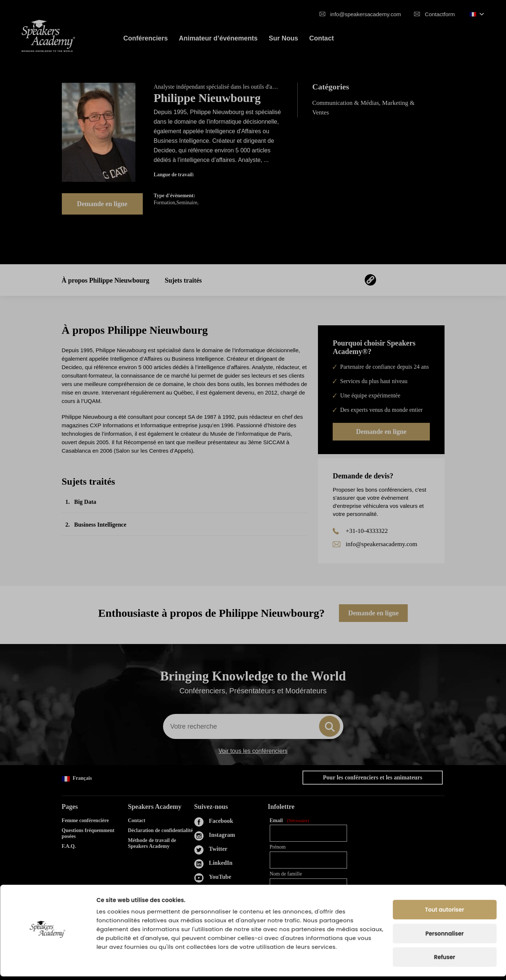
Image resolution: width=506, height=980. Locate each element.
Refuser (444, 961)
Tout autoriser (445, 913)
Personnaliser (445, 937)
